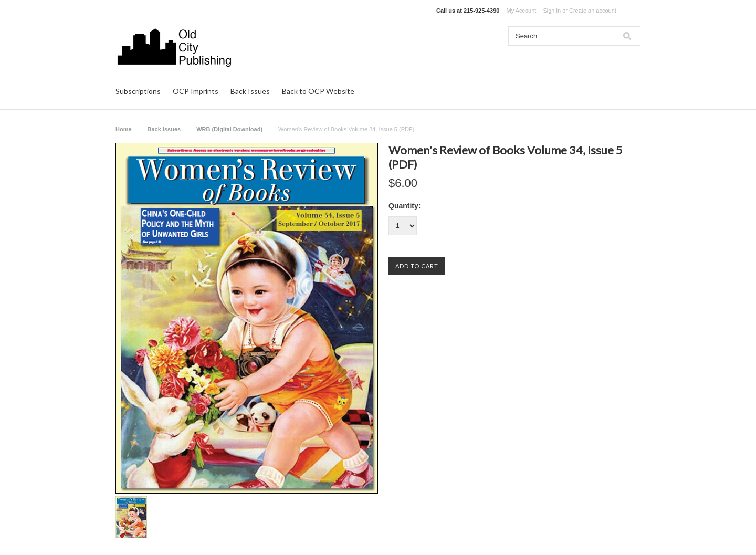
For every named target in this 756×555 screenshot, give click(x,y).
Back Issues (250, 91)
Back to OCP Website (318, 91)
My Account (522, 11)
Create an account (593, 11)
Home (124, 129)
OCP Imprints (196, 91)
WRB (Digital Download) (229, 129)
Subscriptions (138, 91)
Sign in (552, 11)
